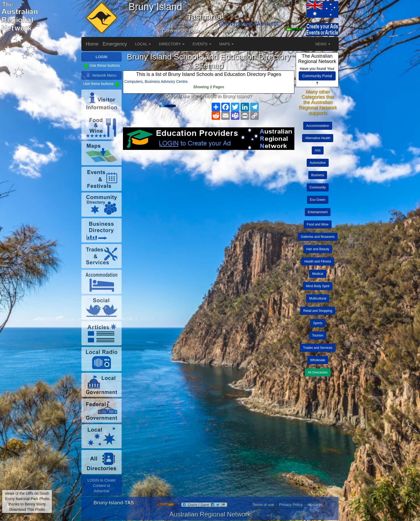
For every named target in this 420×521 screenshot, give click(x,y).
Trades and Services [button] (318, 348)
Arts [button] (318, 150)
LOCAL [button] (143, 44)
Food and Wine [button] (318, 224)
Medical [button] (318, 274)
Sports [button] (318, 323)
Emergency (115, 44)
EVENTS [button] (202, 44)
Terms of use (263, 505)
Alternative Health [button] (318, 138)
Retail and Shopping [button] (318, 311)
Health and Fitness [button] (318, 261)
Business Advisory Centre (166, 82)
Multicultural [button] (318, 298)
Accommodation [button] (318, 126)
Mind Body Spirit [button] (318, 286)
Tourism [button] (318, 335)
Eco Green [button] (318, 200)
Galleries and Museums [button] (318, 237)
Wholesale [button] (318, 360)
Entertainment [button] (318, 212)
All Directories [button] (318, 372)
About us (315, 505)
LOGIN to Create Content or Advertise (101, 486)
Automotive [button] (318, 163)
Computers (133, 82)
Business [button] (318, 175)
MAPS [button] (227, 44)
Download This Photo (27, 509)
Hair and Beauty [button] (318, 249)
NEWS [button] (323, 44)
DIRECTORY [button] (172, 44)
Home (92, 44)
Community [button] (318, 187)
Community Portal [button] (317, 76)
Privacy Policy (291, 505)
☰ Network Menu (101, 75)
